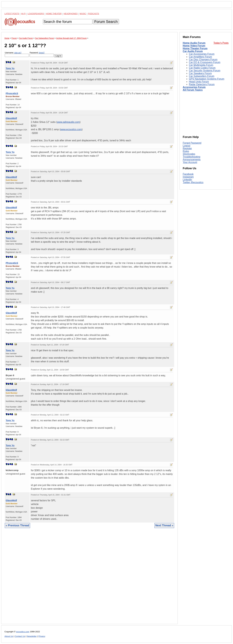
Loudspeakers (36, 14)
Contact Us (20, 636)
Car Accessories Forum (202, 54)
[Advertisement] (89, 578)
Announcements (192, 160)
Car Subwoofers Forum (202, 76)
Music (83, 14)
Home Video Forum (194, 46)
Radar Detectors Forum (202, 84)
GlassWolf (11, 118)
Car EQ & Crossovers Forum (205, 62)
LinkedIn (187, 180)
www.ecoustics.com (71, 129)
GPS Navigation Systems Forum (207, 79)
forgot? (42, 53)
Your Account (190, 162)
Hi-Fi (23, 14)
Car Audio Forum (193, 51)
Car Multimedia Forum (201, 65)
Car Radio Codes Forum (202, 68)
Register (187, 148)
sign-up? (18, 53)
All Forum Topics (193, 90)
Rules (186, 151)
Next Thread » (164, 525)
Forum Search (106, 22)
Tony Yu (10, 68)
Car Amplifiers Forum (200, 57)
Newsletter (32, 636)
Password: (42, 54)
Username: (17, 54)
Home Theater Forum (195, 48)
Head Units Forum (199, 82)
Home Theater (54, 14)
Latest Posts (12, 14)
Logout (187, 146)
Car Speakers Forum (200, 73)
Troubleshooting (192, 157)
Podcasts (94, 14)
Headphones (71, 14)
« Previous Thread (17, 525)
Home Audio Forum (194, 43)
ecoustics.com (23, 632)
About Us (9, 636)
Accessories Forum (194, 87)
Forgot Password (192, 143)
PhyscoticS (12, 93)
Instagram (188, 177)
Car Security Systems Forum (205, 71)
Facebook (188, 174)
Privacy (42, 636)
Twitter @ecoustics (193, 182)
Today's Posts (221, 43)
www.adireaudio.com (68, 122)
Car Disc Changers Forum (203, 60)
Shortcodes (189, 154)
